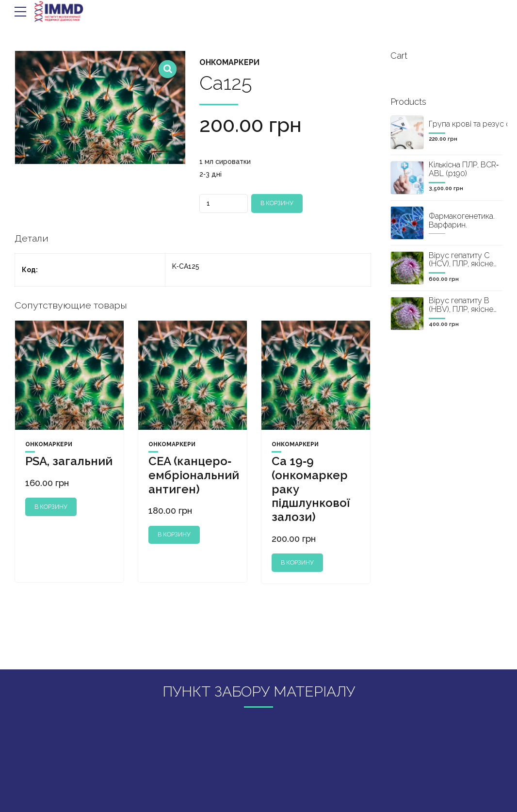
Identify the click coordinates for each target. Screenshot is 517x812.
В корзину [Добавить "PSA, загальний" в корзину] (51, 507)
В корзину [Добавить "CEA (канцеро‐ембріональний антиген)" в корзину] (174, 534)
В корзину (277, 203)
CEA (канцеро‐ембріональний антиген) (194, 475)
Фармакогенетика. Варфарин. (462, 220)
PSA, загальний (69, 461)
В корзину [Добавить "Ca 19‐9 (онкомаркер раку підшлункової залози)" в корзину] (297, 562)
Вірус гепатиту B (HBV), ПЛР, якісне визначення (461, 309)
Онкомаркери (229, 62)
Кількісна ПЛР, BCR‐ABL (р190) (464, 169)
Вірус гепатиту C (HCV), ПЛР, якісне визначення (461, 264)
